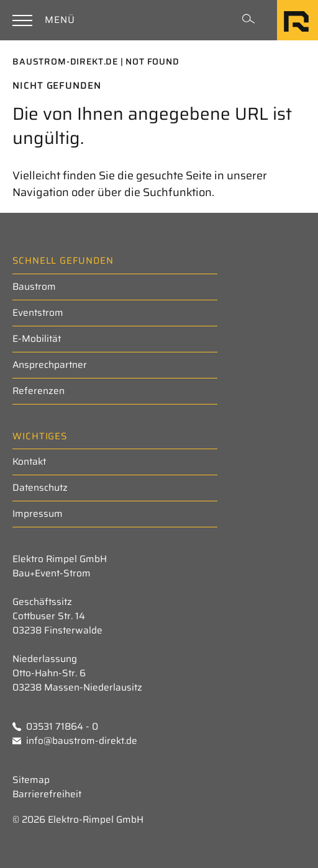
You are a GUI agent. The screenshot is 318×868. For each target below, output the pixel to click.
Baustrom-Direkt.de (65, 61)
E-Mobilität (37, 339)
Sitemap (31, 780)
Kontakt (29, 462)
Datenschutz (40, 488)
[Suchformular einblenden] (248, 20)
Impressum (38, 514)
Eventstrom (38, 313)
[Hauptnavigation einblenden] (46, 20)
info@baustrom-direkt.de (75, 741)
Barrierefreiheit (47, 794)
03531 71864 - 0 (55, 727)
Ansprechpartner (50, 365)
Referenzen (39, 391)
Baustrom (34, 287)
